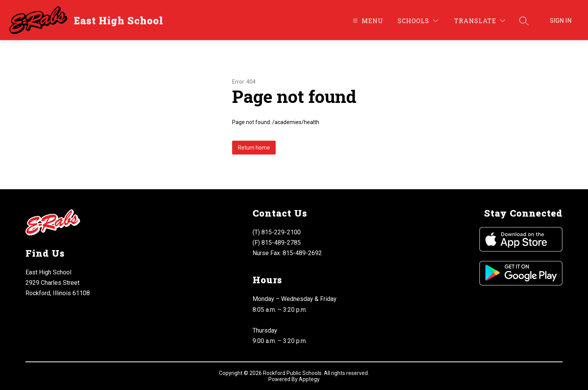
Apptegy (309, 379)
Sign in (561, 21)
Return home (254, 148)
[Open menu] (367, 21)
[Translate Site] (480, 21)
